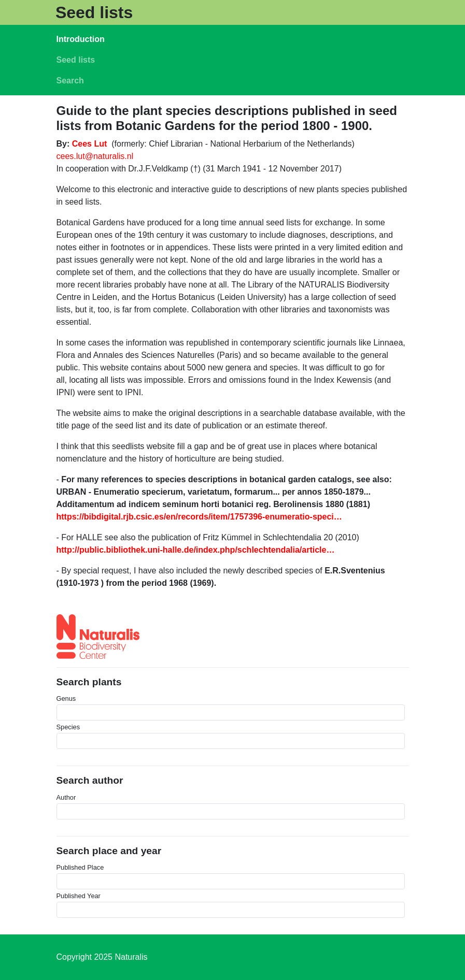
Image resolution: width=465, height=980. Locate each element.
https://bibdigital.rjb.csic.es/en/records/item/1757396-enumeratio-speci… (199, 517)
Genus (66, 698)
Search (70, 81)
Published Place (80, 867)
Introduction (81, 39)
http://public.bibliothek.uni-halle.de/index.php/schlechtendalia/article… (196, 550)
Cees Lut (90, 144)
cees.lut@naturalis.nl (95, 156)
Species (68, 727)
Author (66, 797)
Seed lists (94, 12)
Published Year (79, 896)
